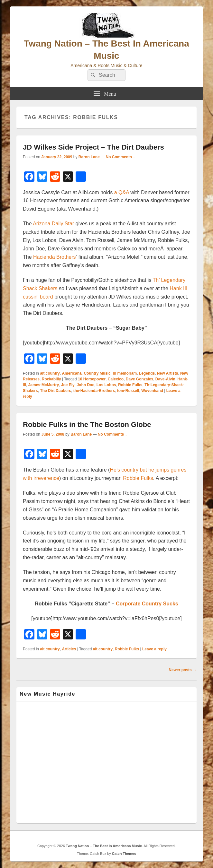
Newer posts (183, 670)
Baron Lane (89, 157)
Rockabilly (51, 379)
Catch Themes (124, 854)
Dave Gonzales (139, 379)
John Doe (85, 385)
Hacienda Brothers (55, 257)
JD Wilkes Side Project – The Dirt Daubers (93, 147)
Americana (72, 373)
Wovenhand (152, 391)
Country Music (97, 373)
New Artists (168, 373)
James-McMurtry (44, 385)
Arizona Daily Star (54, 224)
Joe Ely (68, 385)
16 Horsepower (92, 379)
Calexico (116, 379)
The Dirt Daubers (56, 391)
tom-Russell (128, 391)
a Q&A (122, 192)
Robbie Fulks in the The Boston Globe (87, 425)
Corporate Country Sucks (147, 604)
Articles (69, 649)
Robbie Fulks (130, 385)
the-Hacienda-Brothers (94, 391)
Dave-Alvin (165, 379)
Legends (147, 373)
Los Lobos (106, 385)
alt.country (50, 373)
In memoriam (125, 373)
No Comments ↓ (120, 157)
